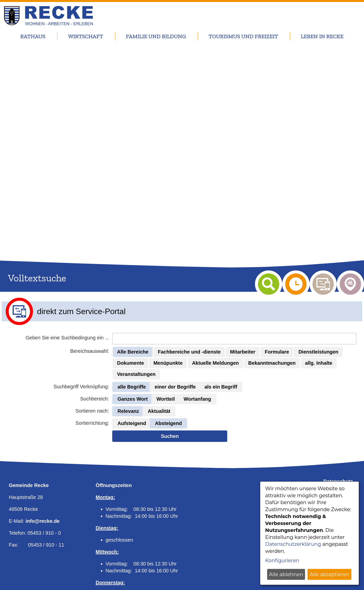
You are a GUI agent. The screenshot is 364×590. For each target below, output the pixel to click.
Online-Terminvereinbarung (128, 557)
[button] (133, 243)
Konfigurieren (282, 560)
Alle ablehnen (286, 574)
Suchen (170, 327)
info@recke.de (42, 415)
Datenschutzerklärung (293, 544)
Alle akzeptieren (329, 574)
